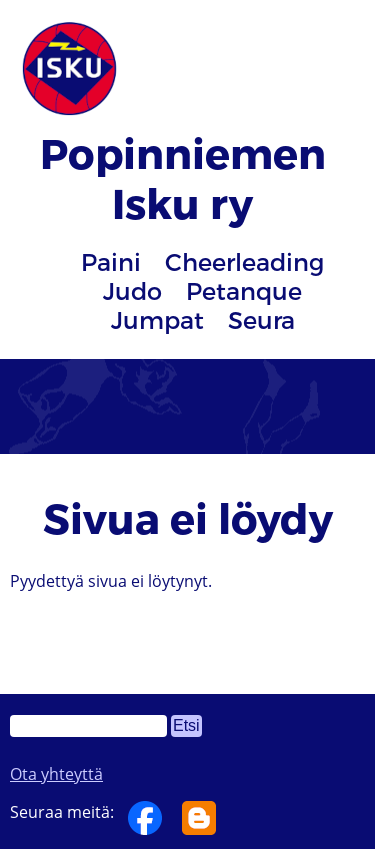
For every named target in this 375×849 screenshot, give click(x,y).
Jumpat (157, 319)
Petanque (244, 290)
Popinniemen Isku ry (183, 177)
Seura (261, 319)
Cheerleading (244, 261)
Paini (111, 261)
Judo (132, 290)
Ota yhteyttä (56, 774)
